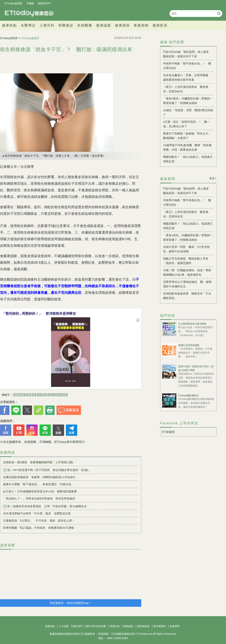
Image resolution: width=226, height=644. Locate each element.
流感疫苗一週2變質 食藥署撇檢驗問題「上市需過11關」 (39, 462)
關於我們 (77, 626)
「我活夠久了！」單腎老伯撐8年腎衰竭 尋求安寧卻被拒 (39, 499)
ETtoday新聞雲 (14, 3)
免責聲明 (175, 626)
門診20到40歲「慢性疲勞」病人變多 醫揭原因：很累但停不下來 (187, 54)
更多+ (213, 178)
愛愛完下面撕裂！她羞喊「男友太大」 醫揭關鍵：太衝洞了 (188, 136)
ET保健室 (169, 432)
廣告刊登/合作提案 (96, 626)
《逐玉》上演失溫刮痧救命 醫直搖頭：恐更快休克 (186, 89)
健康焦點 (9, 25)
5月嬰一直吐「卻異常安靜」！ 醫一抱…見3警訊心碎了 (186, 124)
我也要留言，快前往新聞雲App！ (71, 603)
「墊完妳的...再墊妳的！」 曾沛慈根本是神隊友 (39, 314)
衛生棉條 (61, 395)
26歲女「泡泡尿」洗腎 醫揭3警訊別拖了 (188, 112)
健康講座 (122, 25)
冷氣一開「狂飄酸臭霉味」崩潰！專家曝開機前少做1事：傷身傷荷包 (187, 272)
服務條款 (128, 626)
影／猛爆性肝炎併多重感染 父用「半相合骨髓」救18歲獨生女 (45, 506)
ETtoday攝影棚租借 (188, 395)
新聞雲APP (44, 3)
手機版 (30, 3)
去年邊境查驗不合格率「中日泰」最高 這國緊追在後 (37, 513)
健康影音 (160, 25)
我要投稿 (50, 626)
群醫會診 (66, 25)
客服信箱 (115, 626)
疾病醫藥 (85, 25)
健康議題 (104, 25)
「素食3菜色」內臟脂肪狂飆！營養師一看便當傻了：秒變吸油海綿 (188, 101)
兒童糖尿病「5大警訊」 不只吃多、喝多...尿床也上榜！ (39, 521)
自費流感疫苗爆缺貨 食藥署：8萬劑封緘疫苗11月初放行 (39, 477)
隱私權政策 (143, 626)
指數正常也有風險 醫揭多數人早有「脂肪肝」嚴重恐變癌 (186, 261)
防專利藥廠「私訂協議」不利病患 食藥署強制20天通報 (39, 528)
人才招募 (64, 626)
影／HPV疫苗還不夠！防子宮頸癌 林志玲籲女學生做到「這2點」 (47, 470)
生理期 (42, 395)
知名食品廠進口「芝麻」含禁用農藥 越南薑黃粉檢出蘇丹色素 (187, 77)
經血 (51, 395)
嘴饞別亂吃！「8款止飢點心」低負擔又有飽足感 (188, 159)
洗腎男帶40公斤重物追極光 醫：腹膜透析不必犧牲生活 (187, 284)
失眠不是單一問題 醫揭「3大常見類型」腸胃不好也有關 (186, 249)
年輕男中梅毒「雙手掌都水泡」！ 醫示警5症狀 (187, 66)
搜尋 (219, 13)
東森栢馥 (141, 25)
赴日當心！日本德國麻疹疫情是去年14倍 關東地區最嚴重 (40, 491)
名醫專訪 (28, 25)
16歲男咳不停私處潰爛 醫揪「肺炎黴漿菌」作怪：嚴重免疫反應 (187, 147)
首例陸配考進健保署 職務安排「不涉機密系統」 (187, 296)
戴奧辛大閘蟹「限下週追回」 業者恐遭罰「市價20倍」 (39, 484)
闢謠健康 (19, 395)
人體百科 (47, 25)
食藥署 (31, 395)
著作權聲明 (160, 626)
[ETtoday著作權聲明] (68, 442)
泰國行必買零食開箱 (189, 345)
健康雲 (29, 13)
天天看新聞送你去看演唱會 (192, 324)
